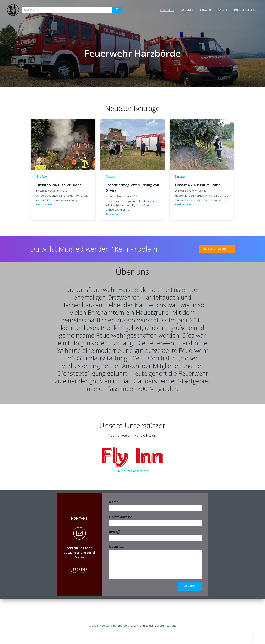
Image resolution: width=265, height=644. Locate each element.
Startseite (168, 10)
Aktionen (188, 10)
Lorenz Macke (47, 196)
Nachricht (155, 581)
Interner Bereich (246, 10)
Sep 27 (202, 196)
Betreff (155, 552)
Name (155, 522)
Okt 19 (63, 196)
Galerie (224, 10)
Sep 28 (133, 201)
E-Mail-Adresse (155, 537)
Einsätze (207, 10)
